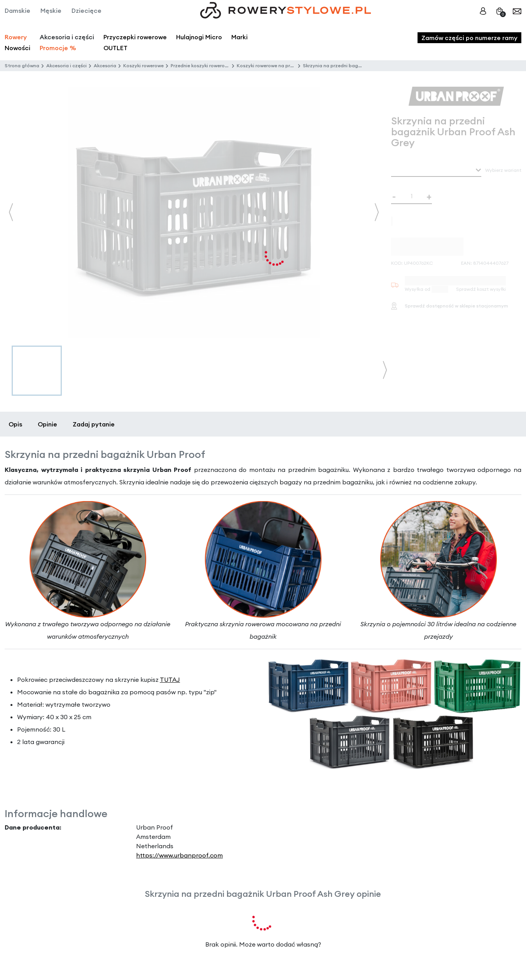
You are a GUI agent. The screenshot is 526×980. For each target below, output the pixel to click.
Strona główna (22, 66)
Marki (239, 37)
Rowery (16, 37)
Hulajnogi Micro (199, 37)
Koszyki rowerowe (143, 66)
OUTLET (115, 48)
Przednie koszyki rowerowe (201, 66)
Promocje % (58, 48)
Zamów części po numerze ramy (469, 38)
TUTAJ (170, 680)
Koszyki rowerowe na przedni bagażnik (281, 66)
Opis (15, 424)
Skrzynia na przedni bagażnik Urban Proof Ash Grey (362, 66)
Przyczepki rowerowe (135, 37)
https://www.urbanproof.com (179, 855)
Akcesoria (105, 66)
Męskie (51, 10)
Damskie (17, 10)
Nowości (17, 48)
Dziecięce (87, 10)
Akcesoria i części (66, 66)
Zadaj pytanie (94, 424)
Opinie (47, 424)
